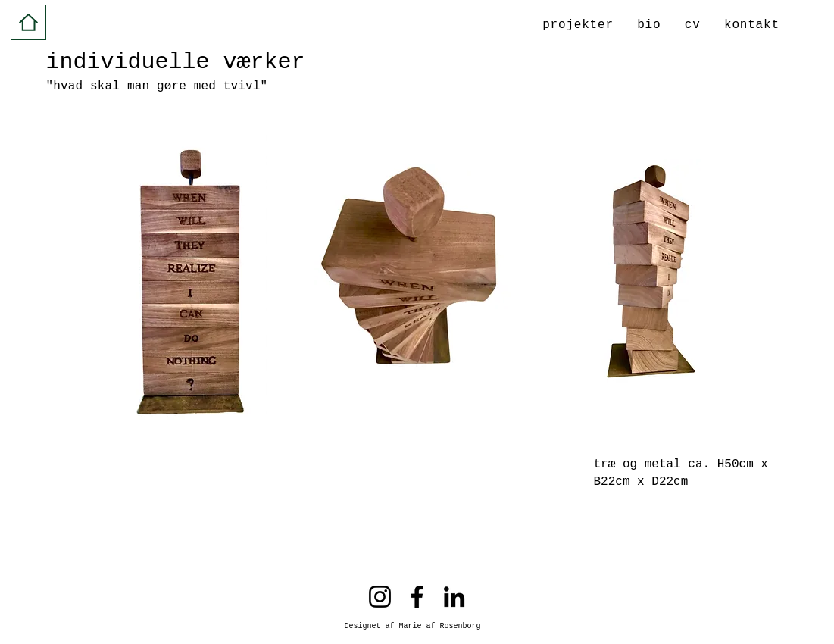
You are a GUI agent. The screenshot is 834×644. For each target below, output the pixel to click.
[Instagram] (380, 597)
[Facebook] (417, 597)
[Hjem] (28, 22)
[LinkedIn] (454, 597)
